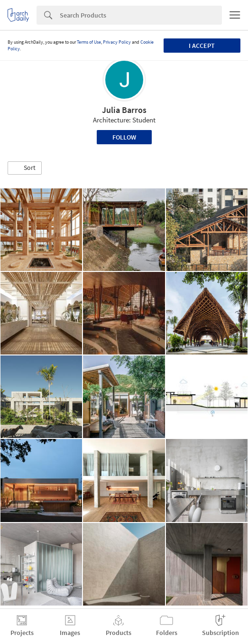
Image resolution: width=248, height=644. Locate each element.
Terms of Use (89, 42)
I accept (202, 46)
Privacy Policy (117, 42)
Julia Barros (124, 110)
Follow (124, 137)
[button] (25, 168)
